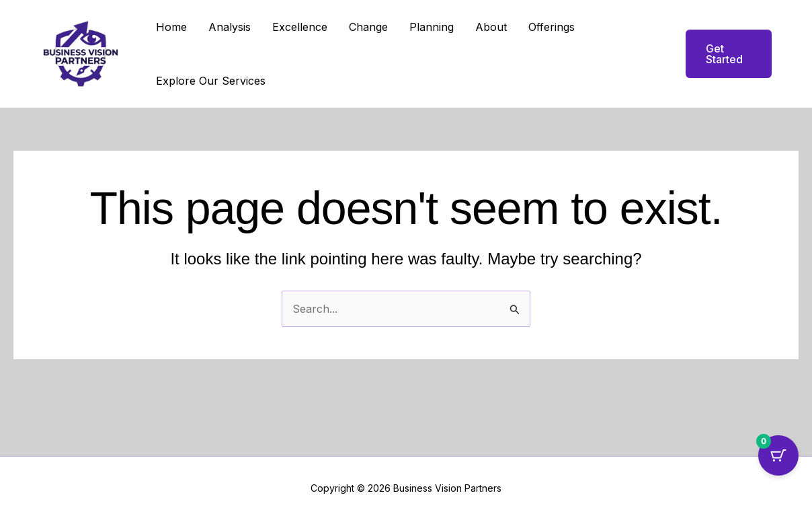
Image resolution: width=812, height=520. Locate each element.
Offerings (552, 27)
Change (368, 27)
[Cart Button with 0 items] (778, 455)
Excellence (300, 27)
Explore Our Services (211, 81)
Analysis (230, 27)
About (491, 27)
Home (171, 27)
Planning (432, 27)
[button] (720, 54)
